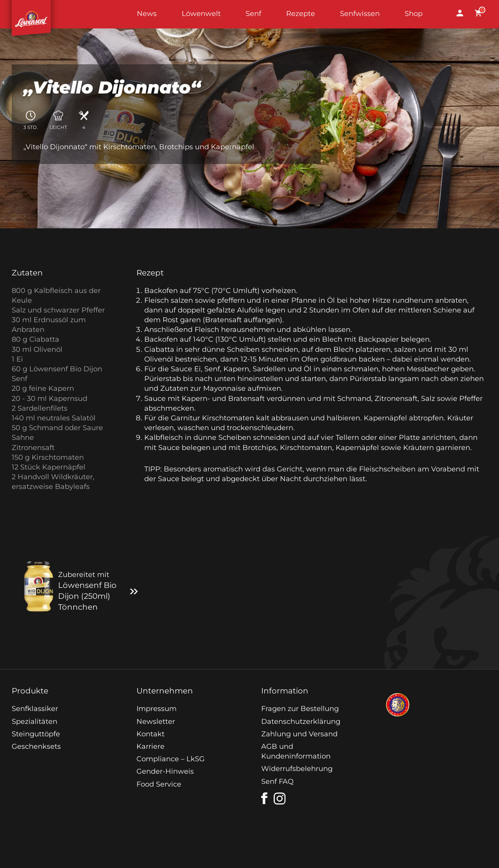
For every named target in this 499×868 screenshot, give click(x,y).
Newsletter (156, 722)
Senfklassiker (35, 709)
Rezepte (301, 14)
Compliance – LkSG (171, 759)
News (147, 14)
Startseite (31, 14)
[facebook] (264, 798)
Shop (414, 14)
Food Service (159, 784)
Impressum (157, 709)
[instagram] (280, 799)
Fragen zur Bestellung (300, 709)
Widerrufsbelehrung (297, 769)
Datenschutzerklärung (301, 722)
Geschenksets (36, 746)
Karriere (150, 746)
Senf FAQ (277, 782)
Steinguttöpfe (36, 734)
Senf (253, 14)
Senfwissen (360, 14)
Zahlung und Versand (299, 734)
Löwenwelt (201, 14)
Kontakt (150, 734)
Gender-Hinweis (165, 771)
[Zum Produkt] (134, 591)
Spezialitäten (35, 722)
